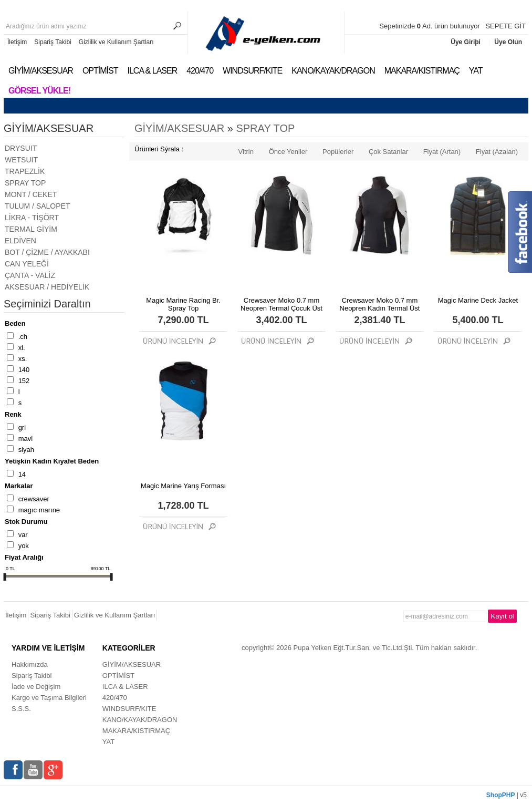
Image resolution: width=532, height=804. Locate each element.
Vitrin (246, 152)
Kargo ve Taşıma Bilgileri (49, 698)
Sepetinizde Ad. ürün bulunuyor (430, 26)
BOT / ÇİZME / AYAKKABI (47, 252)
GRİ (22, 427)
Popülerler (338, 152)
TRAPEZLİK (25, 171)
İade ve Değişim (36, 687)
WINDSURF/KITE (252, 71)
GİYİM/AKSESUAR (41, 71)
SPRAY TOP (25, 183)
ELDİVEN (20, 241)
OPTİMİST (100, 71)
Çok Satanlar (388, 152)
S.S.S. (21, 709)
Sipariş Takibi (53, 42)
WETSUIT (21, 160)
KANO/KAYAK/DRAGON (333, 71)
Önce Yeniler (288, 152)
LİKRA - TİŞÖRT (32, 218)
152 (24, 381)
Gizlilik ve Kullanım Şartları (116, 42)
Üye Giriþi (466, 42)
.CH (23, 337)
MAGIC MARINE (39, 510)
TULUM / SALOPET (37, 206)
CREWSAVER (34, 499)
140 (24, 370)
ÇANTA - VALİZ (30, 275)
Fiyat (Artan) (442, 152)
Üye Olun (508, 42)
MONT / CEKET (31, 194)
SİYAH (26, 450)
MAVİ (25, 439)
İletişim (17, 42)
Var (23, 535)
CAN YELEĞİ (27, 264)
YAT (476, 71)
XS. (23, 359)
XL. (22, 348)
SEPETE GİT (505, 26)
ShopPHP (501, 795)
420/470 (200, 71)
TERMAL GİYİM (31, 229)
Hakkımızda (30, 664)
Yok (24, 546)
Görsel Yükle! (39, 91)
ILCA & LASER (152, 71)
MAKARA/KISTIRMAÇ (422, 71)
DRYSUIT (21, 148)
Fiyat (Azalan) (497, 152)
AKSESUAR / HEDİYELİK (47, 287)
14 (22, 474)
